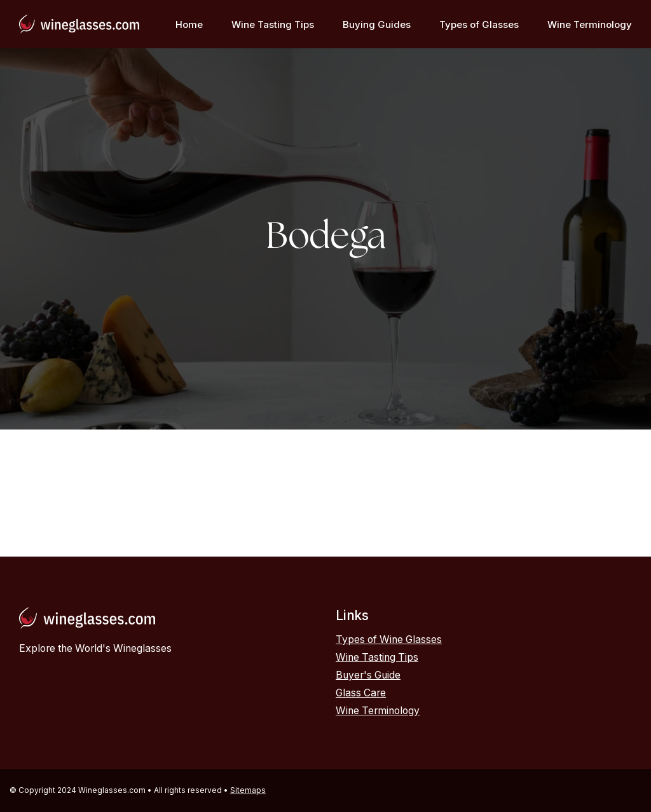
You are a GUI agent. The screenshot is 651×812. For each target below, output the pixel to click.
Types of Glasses (479, 24)
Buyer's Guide (368, 675)
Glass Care (361, 693)
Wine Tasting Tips (273, 24)
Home (189, 24)
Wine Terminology (590, 24)
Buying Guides (377, 24)
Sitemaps (248, 790)
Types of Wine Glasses (389, 639)
